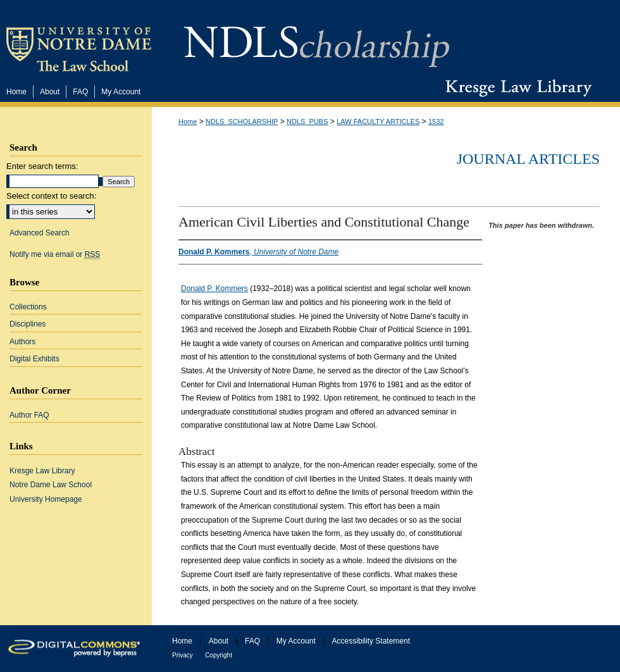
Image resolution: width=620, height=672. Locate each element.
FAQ (252, 641)
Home (188, 121)
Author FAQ (29, 415)
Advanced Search (40, 233)
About (219, 641)
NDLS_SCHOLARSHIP (242, 121)
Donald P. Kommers (214, 289)
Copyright (219, 655)
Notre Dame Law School (51, 485)
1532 (436, 121)
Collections (28, 307)
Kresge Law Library (516, 88)
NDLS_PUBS (307, 121)
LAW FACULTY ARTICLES (378, 121)
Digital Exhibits (34, 359)
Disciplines (28, 324)
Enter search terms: (42, 166)
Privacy (183, 655)
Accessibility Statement (371, 641)
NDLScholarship (317, 40)
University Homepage (46, 499)
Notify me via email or (55, 254)
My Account (296, 641)
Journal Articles (528, 159)
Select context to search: (51, 196)
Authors (22, 342)
